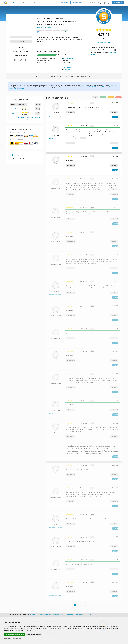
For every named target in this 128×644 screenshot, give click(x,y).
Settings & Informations (34, 635)
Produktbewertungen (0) (83, 76)
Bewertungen (41, 76)
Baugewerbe (49, 27)
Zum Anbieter (21, 41)
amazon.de (13, 113)
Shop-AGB (65, 65)
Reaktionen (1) (71, 436)
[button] (40, 32)
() (114, 112)
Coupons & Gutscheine (56, 76)
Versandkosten (67, 69)
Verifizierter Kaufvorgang (56, 116)
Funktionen (27, 3)
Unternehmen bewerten (21, 37)
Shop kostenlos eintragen (95, 3)
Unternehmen (77, 3)
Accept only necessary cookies (15, 635)
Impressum (7, 639)
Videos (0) (69, 76)
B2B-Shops (40, 27)
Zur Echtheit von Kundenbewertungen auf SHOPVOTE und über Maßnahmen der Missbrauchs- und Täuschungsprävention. (60, 614)
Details (92, 103)
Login (109, 3)
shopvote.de (13, 109)
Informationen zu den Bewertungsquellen (29, 117)
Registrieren (118, 3)
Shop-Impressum (67, 67)
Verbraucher (64, 3)
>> (92, 605)
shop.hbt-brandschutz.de (69, 58)
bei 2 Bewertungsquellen (104, 42)
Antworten (115, 117)
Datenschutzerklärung (17, 639)
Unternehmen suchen (39, 3)
